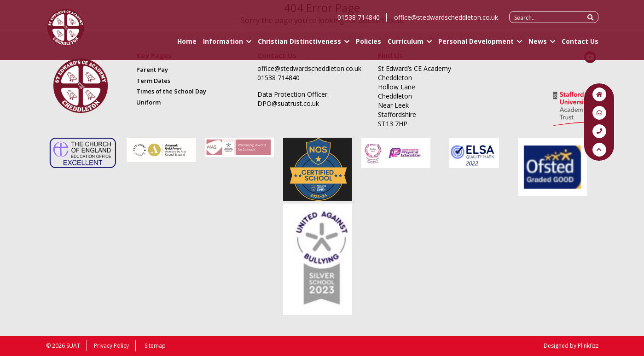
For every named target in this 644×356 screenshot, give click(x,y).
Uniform (148, 102)
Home (187, 45)
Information (223, 45)
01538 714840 (359, 21)
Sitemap (155, 346)
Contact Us (580, 45)
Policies (368, 45)
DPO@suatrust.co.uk (288, 103)
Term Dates (153, 81)
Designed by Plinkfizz (571, 346)
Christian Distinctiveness (299, 45)
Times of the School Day (171, 91)
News (538, 45)
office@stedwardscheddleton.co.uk (446, 21)
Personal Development (476, 45)
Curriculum (406, 45)
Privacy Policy (111, 346)
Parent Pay (152, 70)
